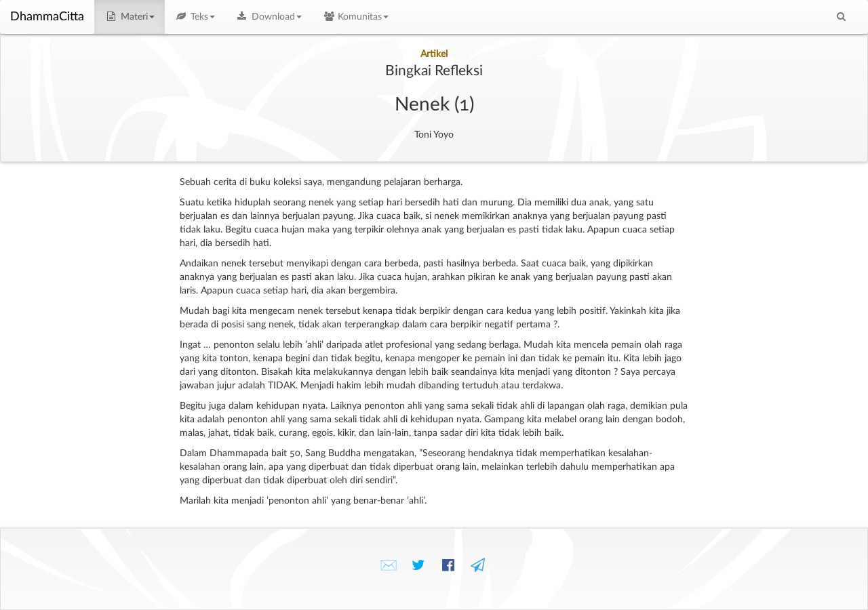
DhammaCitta (47, 17)
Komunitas (356, 17)
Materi (130, 17)
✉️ (389, 566)
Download (269, 17)
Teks (195, 17)
